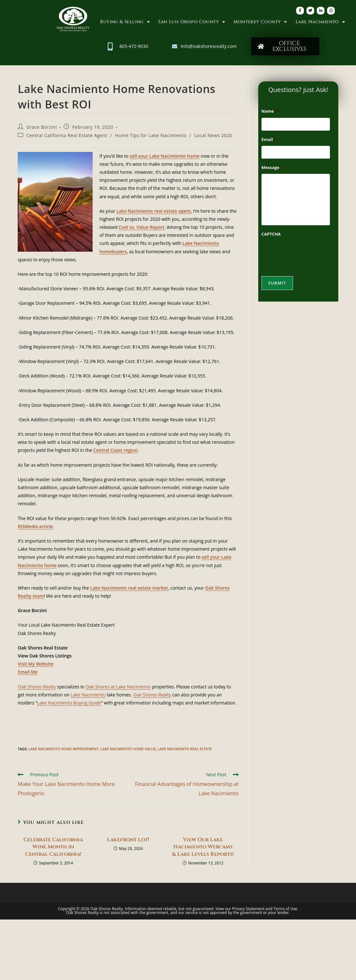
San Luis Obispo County (192, 22)
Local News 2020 (213, 135)
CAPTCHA (271, 234)
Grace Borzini (42, 127)
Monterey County (260, 22)
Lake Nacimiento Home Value (128, 749)
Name (270, 111)
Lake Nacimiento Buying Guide (69, 703)
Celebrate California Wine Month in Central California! (53, 847)
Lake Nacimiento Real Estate (185, 749)
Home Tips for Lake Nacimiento (151, 135)
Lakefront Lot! (128, 840)
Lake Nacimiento (320, 22)
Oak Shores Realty (37, 687)
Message (273, 168)
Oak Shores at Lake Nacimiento (118, 687)
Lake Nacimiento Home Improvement (64, 749)
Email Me (28, 672)
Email (270, 140)
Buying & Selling (125, 22)
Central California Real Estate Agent (67, 135)
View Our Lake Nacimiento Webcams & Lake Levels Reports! (203, 847)
